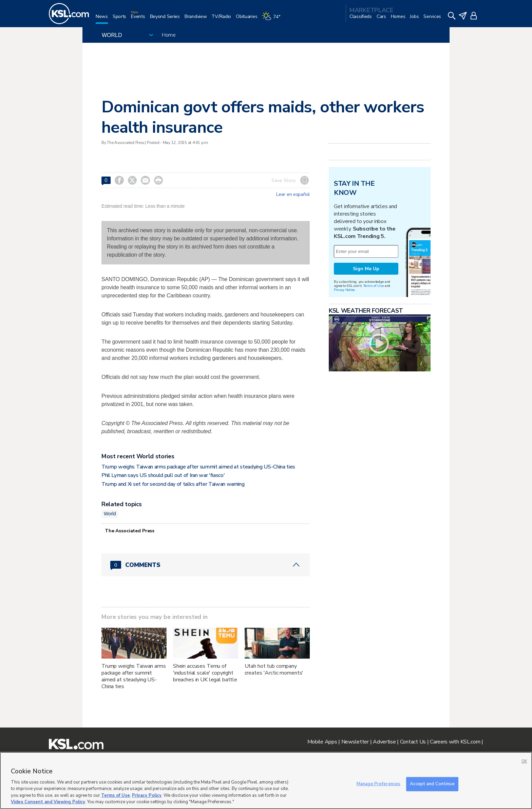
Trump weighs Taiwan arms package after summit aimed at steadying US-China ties (198, 467)
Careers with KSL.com (455, 742)
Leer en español (293, 195)
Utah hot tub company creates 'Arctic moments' (274, 669)
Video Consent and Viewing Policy (48, 802)
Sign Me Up (366, 269)
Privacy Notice (344, 290)
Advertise (384, 742)
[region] (266, 780)
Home (169, 35)
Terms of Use (373, 286)
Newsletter (355, 742)
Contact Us (413, 742)
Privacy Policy (147, 795)
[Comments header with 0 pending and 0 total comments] (206, 565)
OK (524, 761)
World (110, 514)
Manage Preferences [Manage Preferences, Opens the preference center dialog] (378, 784)
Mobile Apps (322, 742)
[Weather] (273, 19)
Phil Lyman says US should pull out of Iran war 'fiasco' (163, 475)
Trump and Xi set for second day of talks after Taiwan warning (173, 484)
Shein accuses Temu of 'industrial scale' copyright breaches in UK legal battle (205, 673)
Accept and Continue (432, 784)
